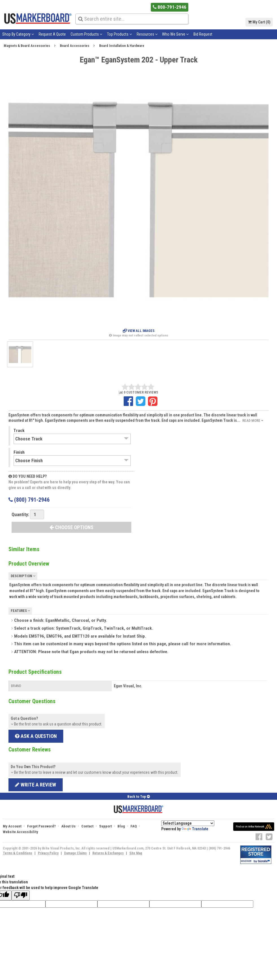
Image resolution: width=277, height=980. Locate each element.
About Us (68, 826)
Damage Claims (75, 853)
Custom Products (86, 34)
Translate (195, 829)
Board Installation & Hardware (122, 46)
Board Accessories (75, 46)
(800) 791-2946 (29, 500)
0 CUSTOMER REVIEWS (138, 393)
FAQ (134, 826)
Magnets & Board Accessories (27, 46)
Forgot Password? (41, 826)
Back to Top (139, 797)
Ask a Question (36, 736)
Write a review (36, 785)
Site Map (136, 853)
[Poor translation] (21, 895)
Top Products (119, 34)
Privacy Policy (48, 853)
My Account (12, 826)
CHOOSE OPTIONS (71, 527)
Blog (121, 826)
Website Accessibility (20, 832)
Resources (147, 34)
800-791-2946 (171, 7)
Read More (253, 421)
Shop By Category (18, 34)
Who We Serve (175, 34)
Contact (87, 826)
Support (105, 826)
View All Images (139, 331)
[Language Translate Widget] (188, 823)
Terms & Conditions (18, 853)
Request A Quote (52, 34)
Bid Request (203, 34)
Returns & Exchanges (108, 853)
